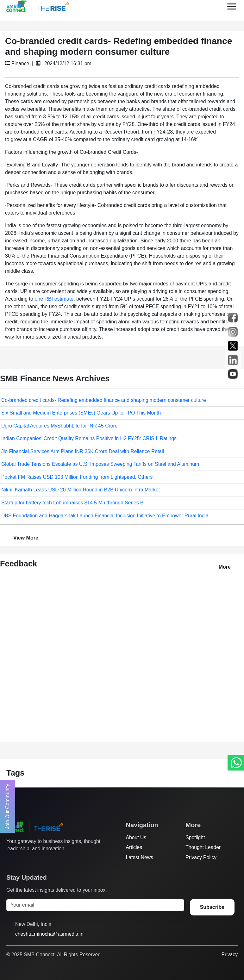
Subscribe (212, 907)
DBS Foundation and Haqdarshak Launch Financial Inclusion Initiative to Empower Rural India (105, 516)
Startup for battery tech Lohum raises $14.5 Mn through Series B (72, 503)
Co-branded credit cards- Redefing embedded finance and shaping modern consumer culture (104, 400)
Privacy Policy (201, 857)
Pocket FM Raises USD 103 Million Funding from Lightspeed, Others (77, 477)
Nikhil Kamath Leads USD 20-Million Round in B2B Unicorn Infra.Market (81, 490)
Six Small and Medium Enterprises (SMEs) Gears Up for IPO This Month (81, 413)
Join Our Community (7, 806)
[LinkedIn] (46, 861)
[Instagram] (34, 861)
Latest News (140, 857)
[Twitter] (10, 861)
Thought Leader (203, 847)
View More (26, 538)
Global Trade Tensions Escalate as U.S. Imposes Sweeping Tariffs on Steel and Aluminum (100, 464)
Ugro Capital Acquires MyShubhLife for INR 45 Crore (59, 426)
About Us (136, 837)
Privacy (230, 955)
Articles (134, 847)
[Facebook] (22, 861)
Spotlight (195, 837)
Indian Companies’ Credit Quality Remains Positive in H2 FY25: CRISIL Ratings (89, 438)
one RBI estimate (54, 299)
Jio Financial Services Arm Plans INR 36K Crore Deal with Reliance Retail (83, 451)
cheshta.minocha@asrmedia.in (49, 934)
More (225, 567)
